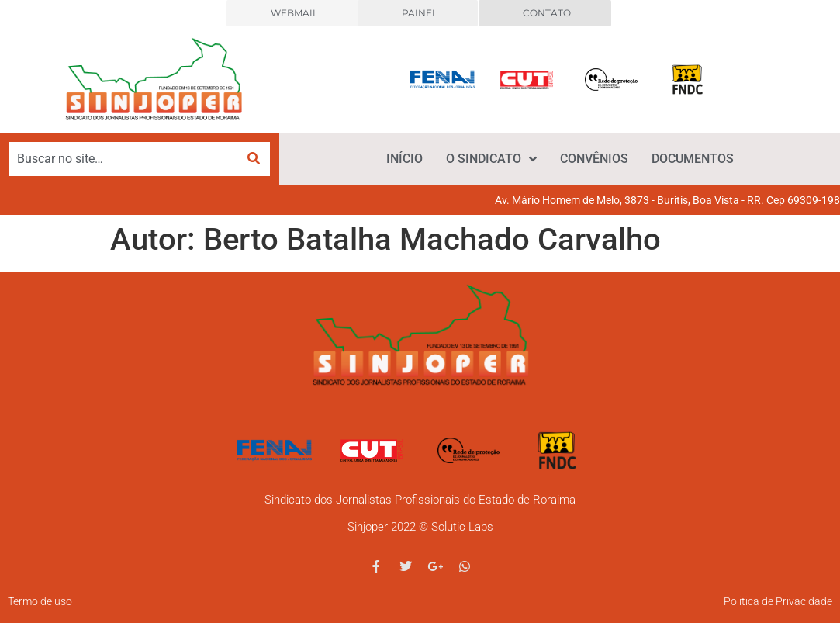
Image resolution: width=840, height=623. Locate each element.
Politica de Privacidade (778, 601)
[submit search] (254, 159)
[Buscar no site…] (124, 159)
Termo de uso (40, 601)
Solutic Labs (462, 527)
